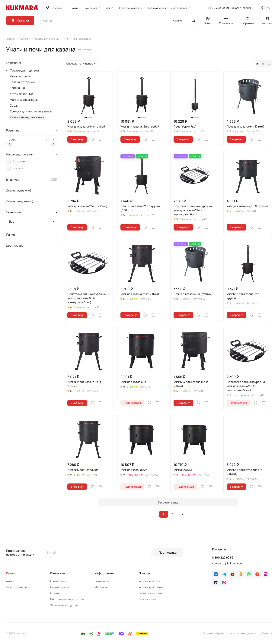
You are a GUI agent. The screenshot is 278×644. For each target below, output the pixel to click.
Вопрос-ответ (148, 599)
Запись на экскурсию (64, 605)
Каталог (12, 573)
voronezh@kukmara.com (228, 563)
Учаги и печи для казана (27, 117)
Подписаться (168, 553)
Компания (58, 573)
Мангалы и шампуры (24, 100)
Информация (104, 573)
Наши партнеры (17, 587)
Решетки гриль (20, 76)
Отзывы (55, 593)
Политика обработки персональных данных (229, 633)
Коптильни (17, 88)
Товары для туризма (24, 70)
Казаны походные (22, 82)
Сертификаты (60, 587)
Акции (10, 581)
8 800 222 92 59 (218, 8)
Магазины (101, 587)
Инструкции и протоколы (67, 599)
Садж (14, 105)
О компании (58, 581)
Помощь (145, 573)
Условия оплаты (150, 581)
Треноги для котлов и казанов (31, 111)
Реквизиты (102, 581)
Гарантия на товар (151, 593)
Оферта (267, 633)
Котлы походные (21, 94)
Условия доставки (151, 587)
